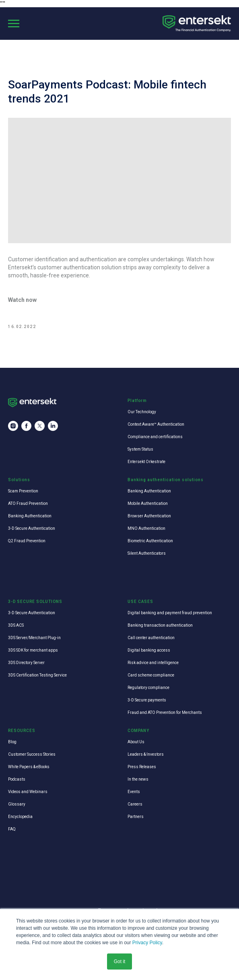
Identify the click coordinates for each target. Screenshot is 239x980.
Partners (136, 817)
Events (134, 792)
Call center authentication (151, 638)
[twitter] (40, 426)
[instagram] (13, 426)
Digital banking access (149, 650)
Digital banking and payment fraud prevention (170, 613)
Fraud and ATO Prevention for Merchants (165, 712)
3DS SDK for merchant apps (33, 650)
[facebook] (26, 426)
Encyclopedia (20, 817)
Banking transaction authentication (160, 625)
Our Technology (142, 412)
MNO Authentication (146, 528)
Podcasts (17, 779)
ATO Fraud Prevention (28, 503)
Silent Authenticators (147, 553)
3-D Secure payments (147, 700)
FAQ (12, 829)
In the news (138, 779)
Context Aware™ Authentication (156, 424)
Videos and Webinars (28, 792)
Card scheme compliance (151, 675)
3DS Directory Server (26, 663)
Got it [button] (120, 962)
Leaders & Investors (146, 754)
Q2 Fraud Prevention (27, 541)
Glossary (17, 804)
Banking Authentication (30, 516)
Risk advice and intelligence (153, 663)
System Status (140, 449)
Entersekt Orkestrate (146, 462)
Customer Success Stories (32, 754)
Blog (12, 742)
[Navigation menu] (14, 24)
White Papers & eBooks (29, 767)
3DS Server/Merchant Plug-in (34, 638)
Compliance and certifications (155, 437)
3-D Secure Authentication (32, 528)
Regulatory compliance (148, 688)
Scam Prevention (23, 491)
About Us (136, 742)
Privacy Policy (147, 943)
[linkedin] (53, 426)
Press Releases (142, 767)
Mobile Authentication (148, 503)
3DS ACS (16, 625)
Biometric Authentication (150, 541)
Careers (135, 804)
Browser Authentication (149, 516)
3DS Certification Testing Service (37, 675)
